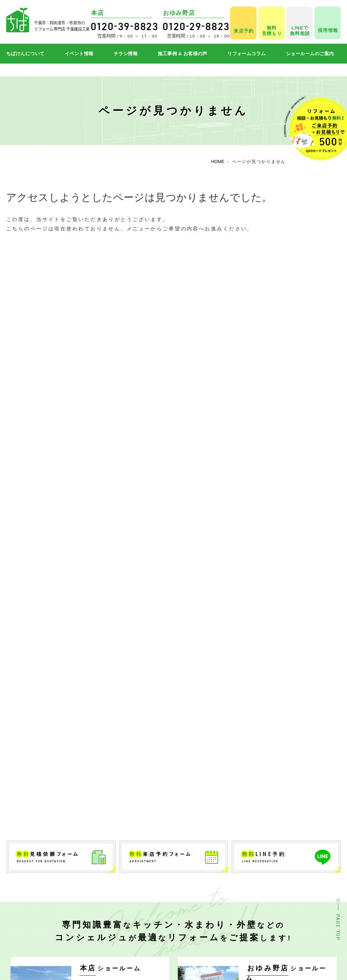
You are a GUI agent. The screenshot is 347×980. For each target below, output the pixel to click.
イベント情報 (79, 53)
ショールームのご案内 (310, 53)
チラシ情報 (126, 53)
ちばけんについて (25, 53)
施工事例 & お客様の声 (182, 53)
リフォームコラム (247, 53)
